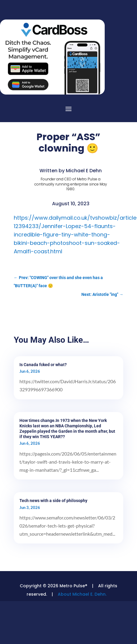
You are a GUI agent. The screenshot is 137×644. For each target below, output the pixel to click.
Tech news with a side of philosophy (53, 501)
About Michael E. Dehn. (82, 594)
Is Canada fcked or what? (43, 365)
